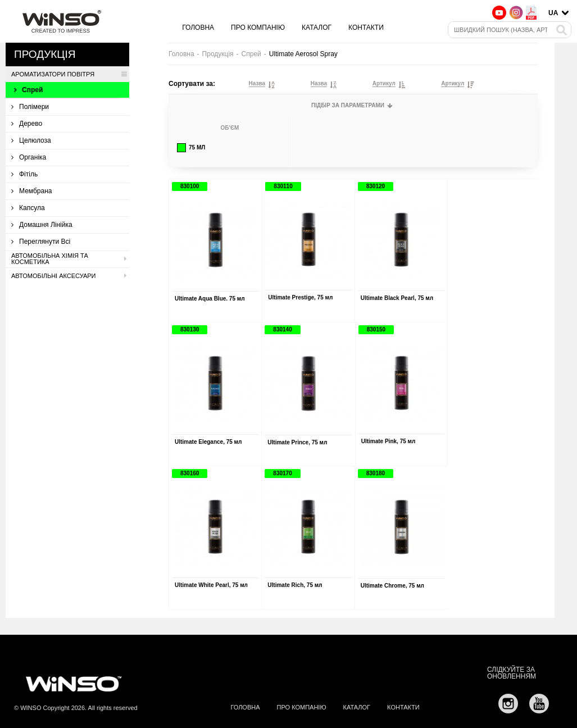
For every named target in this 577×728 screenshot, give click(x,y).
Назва (257, 84)
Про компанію (258, 28)
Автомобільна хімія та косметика (69, 259)
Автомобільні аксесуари (69, 276)
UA (553, 13)
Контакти (366, 28)
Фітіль (24, 174)
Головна (198, 28)
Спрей (28, 90)
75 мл (191, 148)
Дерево (27, 124)
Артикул (384, 84)
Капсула (28, 208)
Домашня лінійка (42, 225)
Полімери (30, 107)
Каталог (317, 28)
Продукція (218, 54)
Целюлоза (31, 140)
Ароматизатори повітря (69, 74)
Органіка (29, 157)
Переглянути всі (41, 242)
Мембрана (31, 191)
